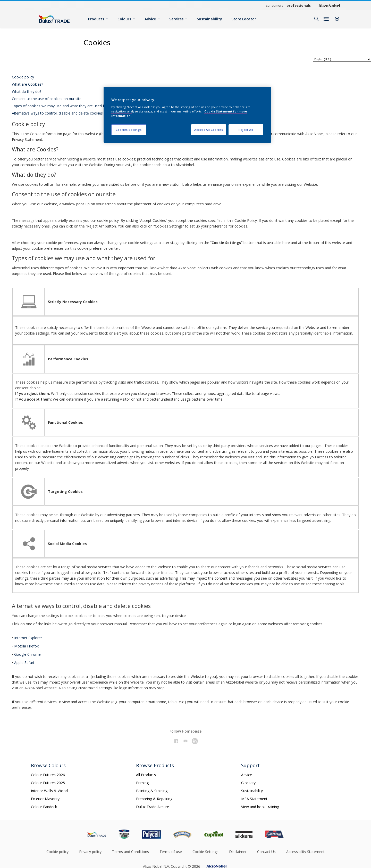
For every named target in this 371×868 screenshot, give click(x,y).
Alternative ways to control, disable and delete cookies (57, 113)
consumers (275, 5)
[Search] (316, 19)
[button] (337, 19)
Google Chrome (27, 654)
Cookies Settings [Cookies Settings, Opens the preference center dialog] (129, 130)
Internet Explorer (28, 638)
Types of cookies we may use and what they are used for (60, 106)
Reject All (246, 130)
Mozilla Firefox (26, 646)
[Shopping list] (327, 19)
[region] (187, 115)
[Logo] (54, 19)
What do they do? (27, 91)
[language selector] (342, 59)
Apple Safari (24, 663)
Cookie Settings (205, 852)
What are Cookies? (27, 84)
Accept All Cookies (209, 130)
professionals (299, 5)
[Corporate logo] (329, 5)
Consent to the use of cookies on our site (47, 99)
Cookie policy (23, 77)
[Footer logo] (97, 834)
